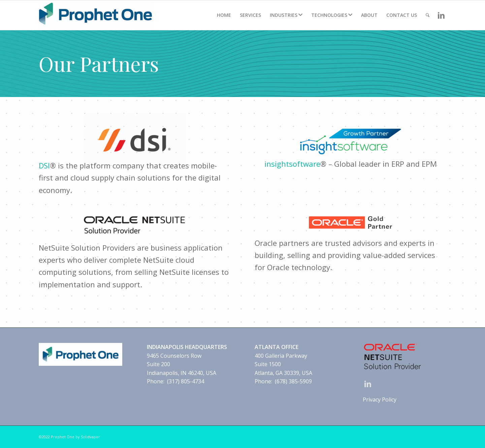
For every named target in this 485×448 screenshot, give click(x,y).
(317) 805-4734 (186, 381)
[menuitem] (224, 15)
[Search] (428, 15)
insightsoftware (292, 164)
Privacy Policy (380, 399)
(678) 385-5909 (293, 381)
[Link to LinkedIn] (441, 15)
